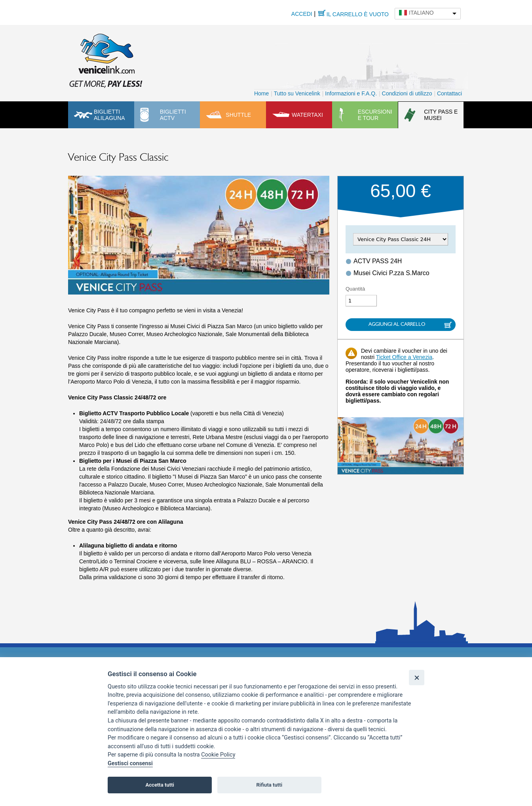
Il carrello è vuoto (358, 14)
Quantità (355, 289)
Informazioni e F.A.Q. (351, 93)
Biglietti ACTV (173, 115)
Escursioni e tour (375, 115)
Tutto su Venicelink (297, 93)
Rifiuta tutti (270, 785)
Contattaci (449, 93)
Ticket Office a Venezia (404, 357)
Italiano (421, 13)
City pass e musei (441, 115)
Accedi (302, 14)
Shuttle (238, 115)
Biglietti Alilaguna (109, 115)
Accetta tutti (160, 785)
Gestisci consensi (130, 763)
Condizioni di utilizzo (407, 93)
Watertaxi (307, 115)
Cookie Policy (218, 755)
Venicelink (106, 59)
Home (261, 93)
